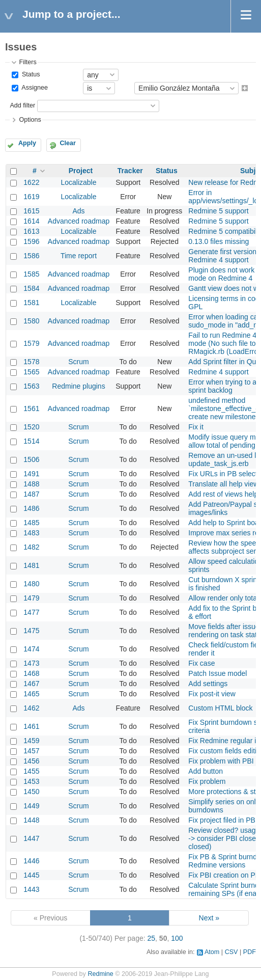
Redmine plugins (78, 386)
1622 (31, 182)
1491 (31, 474)
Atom (212, 952)
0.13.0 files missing (219, 241)
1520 (31, 427)
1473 (31, 663)
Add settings (208, 684)
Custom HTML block (220, 708)
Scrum (78, 362)
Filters (27, 62)
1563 (31, 386)
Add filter (22, 105)
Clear (68, 143)
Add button (206, 771)
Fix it (196, 427)
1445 (31, 875)
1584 (31, 288)
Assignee (34, 88)
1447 (31, 838)
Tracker (130, 171)
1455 (31, 771)
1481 (31, 565)
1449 (31, 806)
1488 (31, 484)
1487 (31, 494)
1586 (31, 256)
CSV (231, 952)
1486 (31, 508)
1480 (31, 584)
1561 (31, 409)
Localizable (78, 182)
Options (30, 120)
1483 (31, 533)
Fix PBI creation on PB (224, 875)
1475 (31, 631)
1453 (31, 781)
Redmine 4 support (218, 372)
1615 (31, 211)
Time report (79, 256)
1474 (31, 649)
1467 (31, 684)
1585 (31, 274)
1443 (31, 889)
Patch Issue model (217, 673)
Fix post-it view (212, 694)
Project (81, 171)
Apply (27, 143)
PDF (250, 952)
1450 (31, 792)
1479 (31, 598)
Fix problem (207, 781)
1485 (31, 523)
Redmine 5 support (218, 211)
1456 (31, 761)
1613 (31, 231)
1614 (31, 221)
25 (152, 938)
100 (177, 938)
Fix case (201, 663)
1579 (31, 343)
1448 (31, 820)
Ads (78, 211)
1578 (31, 362)
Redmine (100, 974)
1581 (31, 303)
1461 (31, 726)
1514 (31, 441)
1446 (31, 861)
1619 (31, 197)
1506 (31, 459)
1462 (31, 708)
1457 (31, 751)
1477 (31, 612)
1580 (31, 321)
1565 (31, 372)
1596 (31, 241)
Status (30, 74)
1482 (31, 547)
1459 (31, 741)
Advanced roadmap (79, 221)
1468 (31, 673)
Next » (209, 918)
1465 (31, 694)
